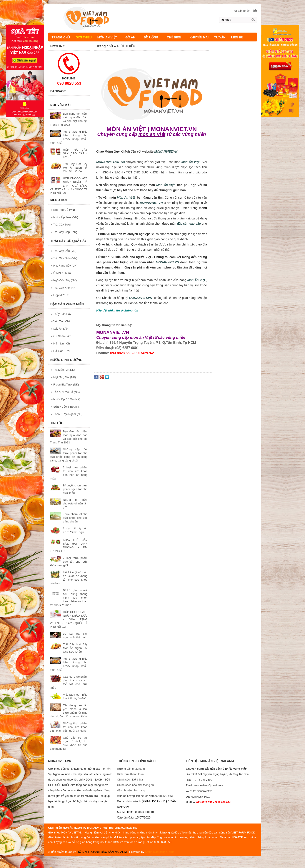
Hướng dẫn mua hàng (131, 769)
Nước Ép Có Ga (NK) (66, 399)
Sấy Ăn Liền (60, 329)
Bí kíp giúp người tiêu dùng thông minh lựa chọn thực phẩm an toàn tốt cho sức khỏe (69, 598)
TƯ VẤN (220, 37)
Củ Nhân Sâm (61, 336)
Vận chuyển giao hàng (131, 790)
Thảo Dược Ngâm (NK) (67, 414)
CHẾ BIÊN (176, 37)
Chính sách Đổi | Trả (130, 780)
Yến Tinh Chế (61, 321)
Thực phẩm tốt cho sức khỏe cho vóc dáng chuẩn (75, 518)
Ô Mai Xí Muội (61, 273)
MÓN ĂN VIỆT (109, 37)
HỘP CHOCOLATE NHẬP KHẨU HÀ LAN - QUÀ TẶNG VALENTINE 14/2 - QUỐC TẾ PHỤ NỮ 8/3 (69, 186)
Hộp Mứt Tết (60, 295)
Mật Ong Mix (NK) (64, 377)
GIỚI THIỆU (83, 37)
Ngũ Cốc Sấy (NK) (64, 280)
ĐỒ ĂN (132, 37)
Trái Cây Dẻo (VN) (64, 251)
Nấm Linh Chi (61, 343)
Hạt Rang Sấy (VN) (64, 266)
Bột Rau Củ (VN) (63, 210)
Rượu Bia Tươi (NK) (65, 385)
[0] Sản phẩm (242, 11)
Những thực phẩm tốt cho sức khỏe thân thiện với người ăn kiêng (69, 727)
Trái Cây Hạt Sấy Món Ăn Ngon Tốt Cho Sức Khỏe (75, 168)
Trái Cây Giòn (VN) (64, 258)
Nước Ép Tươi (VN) (65, 217)
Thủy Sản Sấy (61, 314)
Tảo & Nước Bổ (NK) (65, 392)
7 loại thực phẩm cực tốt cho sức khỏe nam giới (69, 562)
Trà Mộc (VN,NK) (63, 370)
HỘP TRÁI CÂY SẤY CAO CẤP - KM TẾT (75, 153)
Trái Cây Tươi (61, 225)
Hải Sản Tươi (61, 351)
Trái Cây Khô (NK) (64, 288)
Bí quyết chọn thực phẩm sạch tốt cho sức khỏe (75, 489)
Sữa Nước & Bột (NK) (66, 407)
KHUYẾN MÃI (199, 37)
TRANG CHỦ (61, 37)
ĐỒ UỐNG (153, 37)
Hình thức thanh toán (130, 774)
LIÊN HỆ (237, 37)
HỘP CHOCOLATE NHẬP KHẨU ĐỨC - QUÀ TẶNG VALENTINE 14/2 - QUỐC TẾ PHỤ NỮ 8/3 (69, 619)
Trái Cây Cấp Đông (64, 232)
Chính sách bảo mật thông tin (135, 785)
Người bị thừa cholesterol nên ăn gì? (75, 503)
